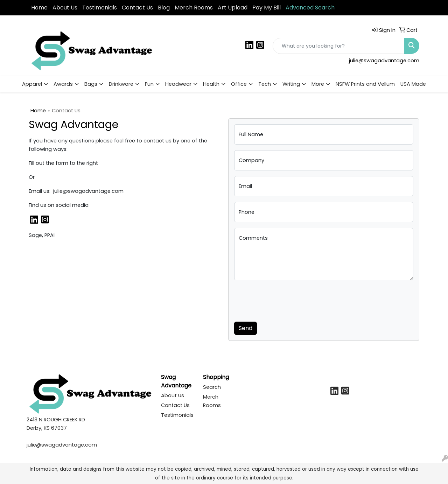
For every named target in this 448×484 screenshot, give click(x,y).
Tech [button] (265, 84)
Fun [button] (149, 84)
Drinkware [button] (121, 84)
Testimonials (100, 8)
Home (39, 8)
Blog (164, 8)
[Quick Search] (339, 46)
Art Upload (233, 8)
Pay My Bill (267, 8)
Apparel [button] (32, 84)
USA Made (413, 84)
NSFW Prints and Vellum (365, 84)
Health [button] (211, 84)
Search (212, 387)
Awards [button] (63, 84)
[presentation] (287, 300)
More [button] (318, 84)
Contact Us (137, 8)
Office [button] (239, 84)
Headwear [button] (178, 84)
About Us (65, 8)
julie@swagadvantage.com (384, 61)
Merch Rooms (194, 8)
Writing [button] (291, 84)
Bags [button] (91, 84)
